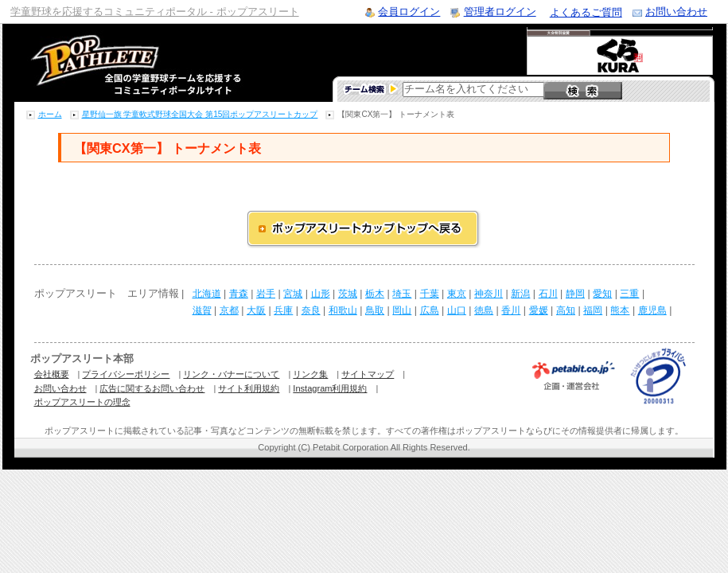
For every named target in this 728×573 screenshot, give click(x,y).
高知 (566, 310)
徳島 (484, 310)
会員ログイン (409, 12)
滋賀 (202, 310)
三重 (629, 294)
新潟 (520, 294)
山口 (457, 310)
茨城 (348, 294)
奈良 (311, 310)
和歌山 (343, 310)
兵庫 (283, 310)
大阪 (256, 310)
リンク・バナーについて (231, 374)
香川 (511, 310)
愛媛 (539, 310)
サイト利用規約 (249, 388)
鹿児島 (652, 310)
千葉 (430, 294)
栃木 (375, 294)
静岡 (575, 294)
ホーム (50, 114)
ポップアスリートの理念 (82, 402)
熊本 (620, 310)
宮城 (293, 294)
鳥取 (375, 310)
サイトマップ (368, 374)
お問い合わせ (676, 12)
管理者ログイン (500, 12)
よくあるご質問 (586, 12)
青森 (239, 294)
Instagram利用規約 (330, 388)
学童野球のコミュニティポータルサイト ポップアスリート (117, 63)
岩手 (266, 294)
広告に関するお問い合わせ (152, 388)
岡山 (402, 310)
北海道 (207, 294)
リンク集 (310, 374)
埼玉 (402, 294)
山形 (321, 294)
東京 (457, 294)
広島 (430, 310)
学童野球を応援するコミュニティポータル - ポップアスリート (155, 12)
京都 (229, 310)
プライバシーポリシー (126, 374)
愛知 (602, 294)
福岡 (593, 310)
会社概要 (52, 374)
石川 (548, 294)
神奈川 (489, 294)
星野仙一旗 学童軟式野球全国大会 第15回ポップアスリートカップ (200, 114)
